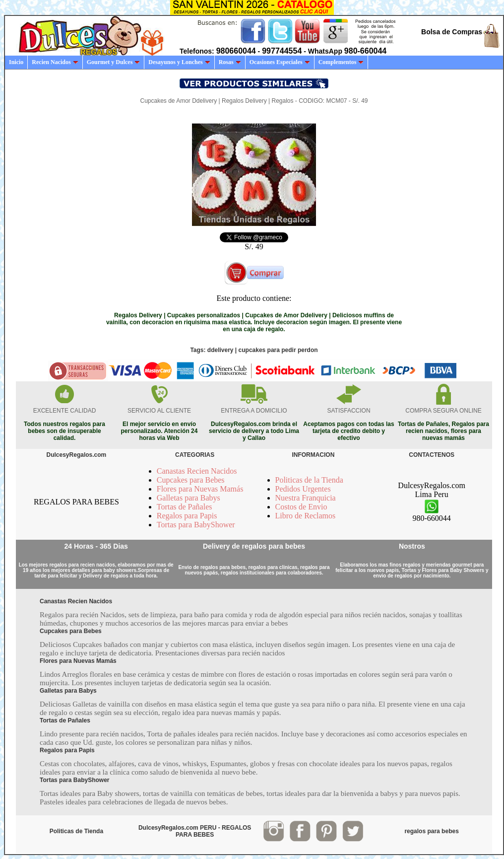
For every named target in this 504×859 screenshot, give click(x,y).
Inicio (16, 62)
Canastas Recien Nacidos (197, 471)
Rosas (230, 62)
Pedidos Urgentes (303, 489)
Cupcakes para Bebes (191, 480)
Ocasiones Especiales (280, 62)
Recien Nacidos (55, 62)
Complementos (341, 62)
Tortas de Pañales (185, 507)
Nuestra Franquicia (306, 498)
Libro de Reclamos (306, 516)
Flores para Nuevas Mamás (200, 489)
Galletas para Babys (189, 498)
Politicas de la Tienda (309, 480)
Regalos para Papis (187, 516)
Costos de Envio (301, 507)
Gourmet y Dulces (114, 62)
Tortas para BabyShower (196, 525)
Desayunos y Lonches (179, 62)
